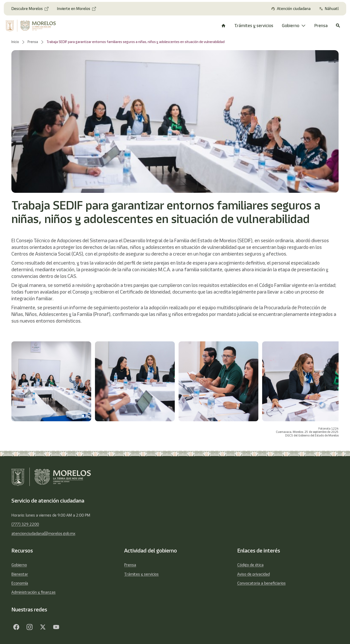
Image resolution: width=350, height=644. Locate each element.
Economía (20, 583)
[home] (34, 26)
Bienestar (20, 574)
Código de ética (250, 565)
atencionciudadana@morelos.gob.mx (43, 533)
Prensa (130, 565)
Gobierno (19, 565)
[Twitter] (43, 627)
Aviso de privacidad (253, 574)
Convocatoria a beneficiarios (261, 583)
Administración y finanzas (33, 592)
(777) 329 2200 (25, 524)
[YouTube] (56, 627)
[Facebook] (16, 627)
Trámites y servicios (141, 574)
